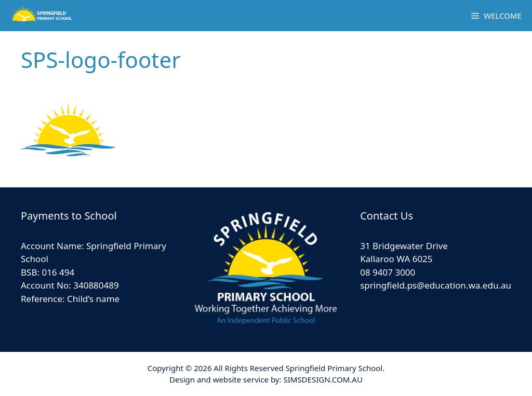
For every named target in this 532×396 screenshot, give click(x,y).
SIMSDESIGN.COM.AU (323, 379)
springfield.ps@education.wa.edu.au (436, 285)
